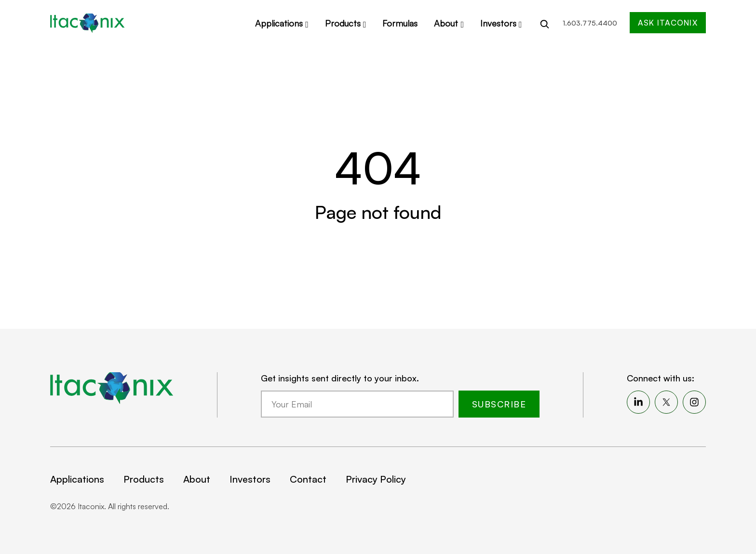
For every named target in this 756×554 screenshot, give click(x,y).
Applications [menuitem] (77, 479)
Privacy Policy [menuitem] (376, 479)
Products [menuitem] (144, 479)
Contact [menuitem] (308, 479)
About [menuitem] (197, 479)
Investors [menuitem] (250, 479)
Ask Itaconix (668, 23)
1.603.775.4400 (590, 23)
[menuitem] (638, 402)
